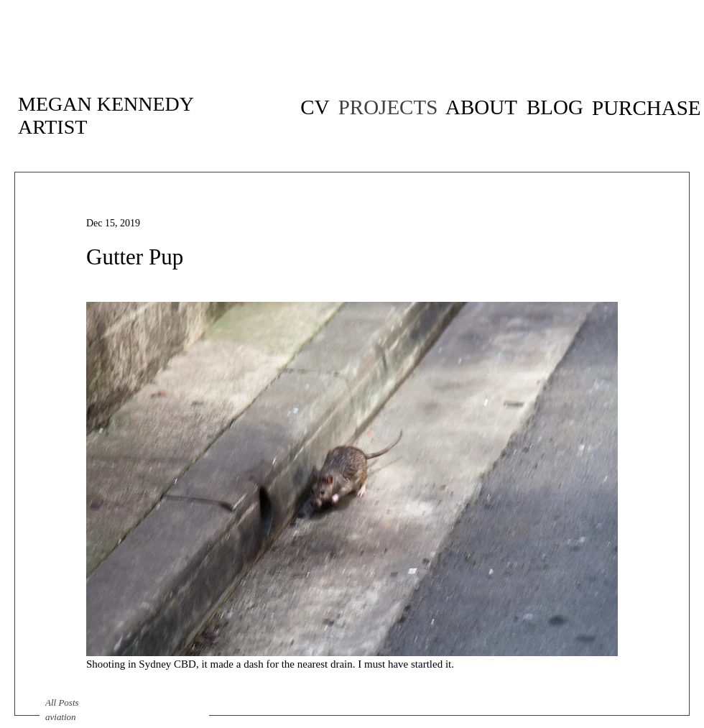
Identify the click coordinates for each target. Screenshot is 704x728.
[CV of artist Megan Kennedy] (315, 107)
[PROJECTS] (388, 107)
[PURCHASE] (647, 108)
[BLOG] (555, 107)
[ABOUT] (481, 107)
